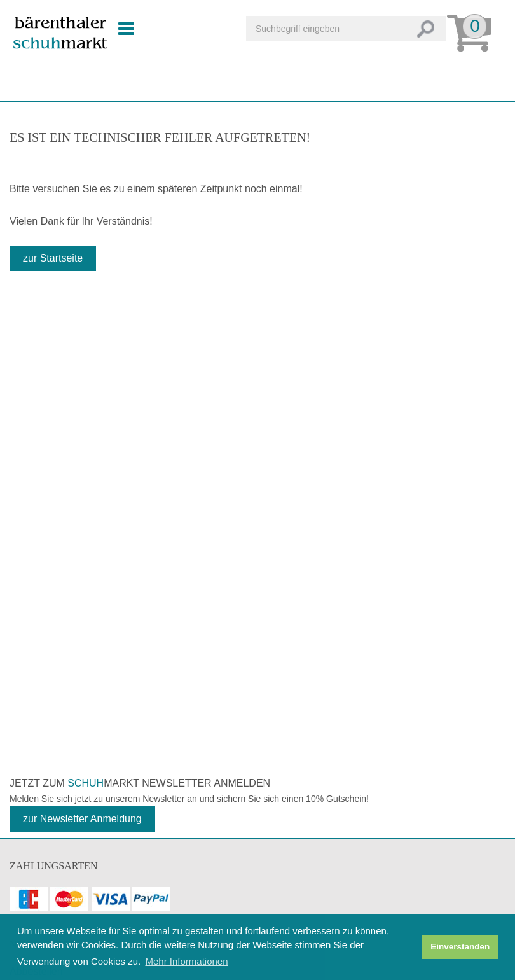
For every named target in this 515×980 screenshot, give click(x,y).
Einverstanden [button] (460, 947)
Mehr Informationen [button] (186, 961)
